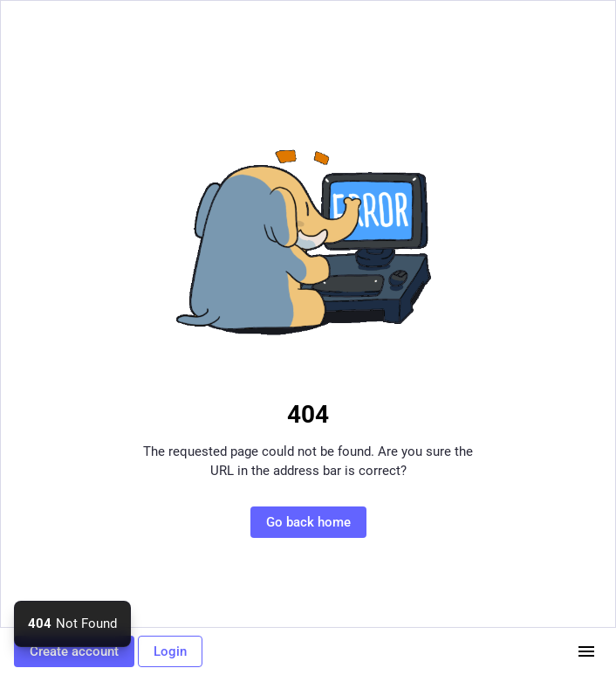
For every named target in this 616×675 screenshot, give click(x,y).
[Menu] (586, 651)
